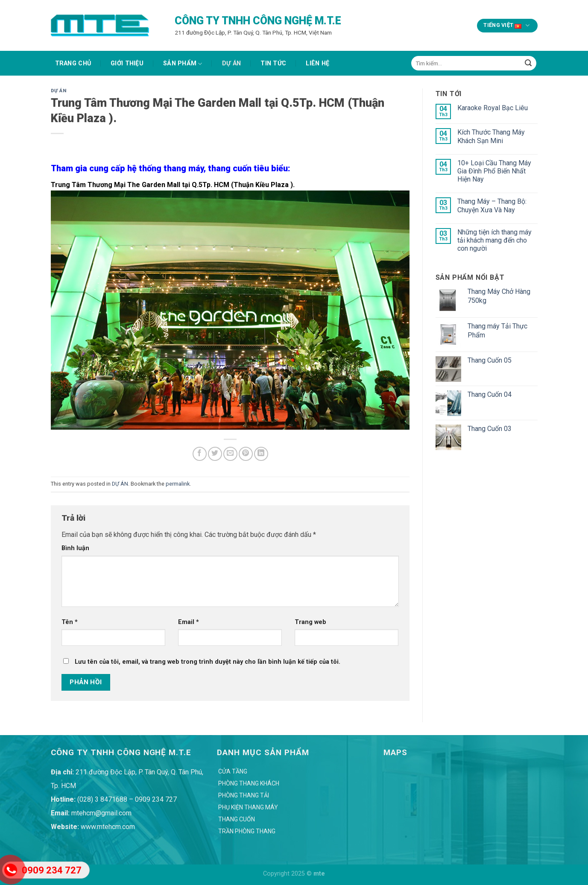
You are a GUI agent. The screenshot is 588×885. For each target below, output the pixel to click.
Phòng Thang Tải (244, 795)
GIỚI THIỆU (127, 64)
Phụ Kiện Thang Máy (248, 807)
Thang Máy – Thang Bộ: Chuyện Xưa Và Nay (492, 205)
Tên (70, 622)
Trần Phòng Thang (247, 831)
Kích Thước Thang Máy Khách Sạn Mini (491, 136)
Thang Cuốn (237, 819)
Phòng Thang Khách (249, 783)
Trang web (310, 622)
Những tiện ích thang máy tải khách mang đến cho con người (494, 240)
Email (189, 622)
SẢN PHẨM (183, 64)
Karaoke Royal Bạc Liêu (493, 108)
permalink (178, 484)
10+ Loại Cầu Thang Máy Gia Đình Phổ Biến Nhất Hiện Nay (494, 171)
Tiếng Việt (507, 26)
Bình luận (75, 548)
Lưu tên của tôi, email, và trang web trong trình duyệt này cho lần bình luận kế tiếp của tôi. (208, 662)
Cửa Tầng (233, 771)
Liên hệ (317, 64)
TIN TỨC (273, 64)
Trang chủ (73, 64)
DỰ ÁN (231, 64)
